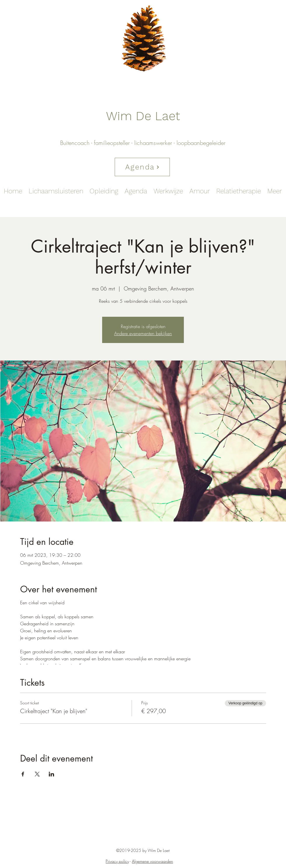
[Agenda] (142, 167)
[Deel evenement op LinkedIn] (52, 774)
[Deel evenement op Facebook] (23, 774)
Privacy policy (117, 861)
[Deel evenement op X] (37, 774)
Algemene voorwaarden (152, 861)
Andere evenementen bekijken (143, 333)
